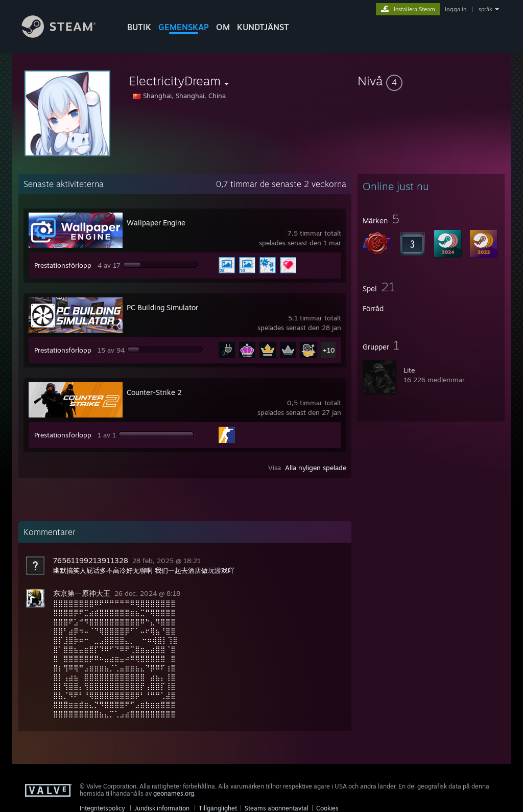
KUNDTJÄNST (263, 27)
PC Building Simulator (162, 307)
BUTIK (139, 27)
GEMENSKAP (184, 27)
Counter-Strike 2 (154, 392)
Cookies (327, 808)
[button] (431, 81)
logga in (456, 9)
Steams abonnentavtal (277, 808)
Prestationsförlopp (63, 265)
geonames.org (174, 793)
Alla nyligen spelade (316, 468)
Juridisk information (162, 808)
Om (223, 27)
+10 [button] (329, 350)
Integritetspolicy (102, 808)
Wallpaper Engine (156, 223)
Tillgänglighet (218, 808)
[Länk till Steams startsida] (66, 35)
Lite (409, 370)
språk (485, 9)
